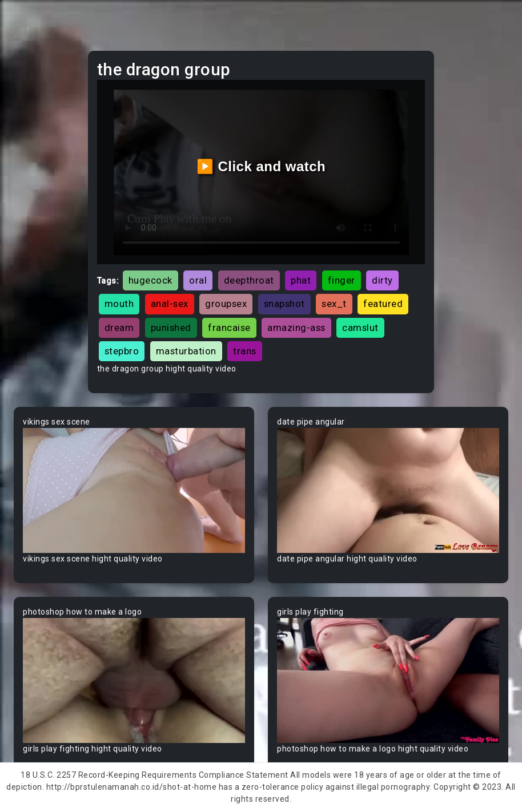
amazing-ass (296, 328)
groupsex (226, 304)
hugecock (150, 280)
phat (301, 280)
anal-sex (170, 304)
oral (198, 280)
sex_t (334, 304)
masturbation (186, 351)
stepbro (122, 351)
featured (383, 304)
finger (342, 280)
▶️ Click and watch (261, 166)
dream (119, 328)
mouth (119, 304)
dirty (382, 280)
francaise (229, 328)
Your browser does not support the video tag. (134, 490)
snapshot (284, 304)
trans (245, 351)
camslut (360, 328)
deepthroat (249, 280)
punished (171, 328)
